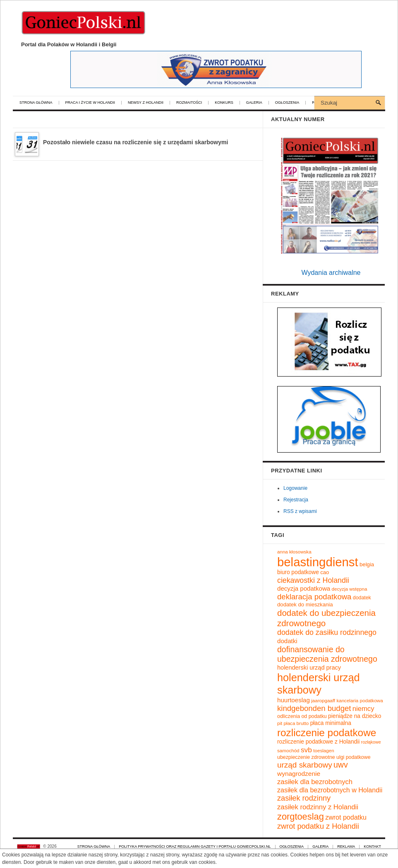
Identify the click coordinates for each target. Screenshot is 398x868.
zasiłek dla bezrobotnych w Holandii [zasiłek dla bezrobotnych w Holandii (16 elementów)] (330, 790)
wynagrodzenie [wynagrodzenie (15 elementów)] (299, 774)
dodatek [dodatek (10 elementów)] (362, 598)
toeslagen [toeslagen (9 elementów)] (324, 750)
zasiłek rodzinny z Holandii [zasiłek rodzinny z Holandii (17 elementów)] (318, 807)
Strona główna (36, 103)
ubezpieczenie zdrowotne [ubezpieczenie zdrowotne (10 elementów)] (306, 757)
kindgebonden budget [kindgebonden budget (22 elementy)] (314, 708)
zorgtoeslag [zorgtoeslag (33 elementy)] (301, 817)
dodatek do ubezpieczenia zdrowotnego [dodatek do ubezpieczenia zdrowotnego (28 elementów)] (326, 618)
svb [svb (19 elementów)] (306, 750)
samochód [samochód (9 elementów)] (288, 750)
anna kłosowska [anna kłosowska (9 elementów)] (294, 552)
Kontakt (372, 847)
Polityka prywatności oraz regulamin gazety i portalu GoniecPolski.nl (195, 847)
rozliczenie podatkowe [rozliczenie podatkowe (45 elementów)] (327, 733)
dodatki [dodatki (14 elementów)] (287, 641)
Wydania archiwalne (331, 273)
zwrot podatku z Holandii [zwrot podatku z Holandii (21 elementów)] (318, 826)
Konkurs (224, 103)
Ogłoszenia (287, 103)
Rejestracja (296, 500)
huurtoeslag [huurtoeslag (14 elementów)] (294, 700)
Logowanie (295, 488)
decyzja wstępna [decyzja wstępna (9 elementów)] (350, 589)
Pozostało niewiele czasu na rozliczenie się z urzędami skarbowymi (135, 142)
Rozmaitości (189, 103)
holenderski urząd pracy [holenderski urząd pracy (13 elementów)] (309, 668)
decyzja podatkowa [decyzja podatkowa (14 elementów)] (304, 588)
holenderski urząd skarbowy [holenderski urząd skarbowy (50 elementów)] (319, 684)
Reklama (346, 847)
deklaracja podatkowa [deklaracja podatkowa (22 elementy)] (314, 597)
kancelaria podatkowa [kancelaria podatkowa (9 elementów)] (360, 700)
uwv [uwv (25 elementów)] (341, 765)
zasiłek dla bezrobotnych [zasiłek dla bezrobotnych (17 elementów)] (315, 782)
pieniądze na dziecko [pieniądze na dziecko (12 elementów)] (355, 716)
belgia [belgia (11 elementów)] (367, 564)
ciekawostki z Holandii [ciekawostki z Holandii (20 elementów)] (313, 580)
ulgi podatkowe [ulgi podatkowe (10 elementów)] (354, 757)
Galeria (254, 103)
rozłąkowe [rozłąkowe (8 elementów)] (371, 742)
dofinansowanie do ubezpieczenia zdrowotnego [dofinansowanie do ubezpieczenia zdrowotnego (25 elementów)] (327, 654)
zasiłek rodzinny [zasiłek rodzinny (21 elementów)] (304, 798)
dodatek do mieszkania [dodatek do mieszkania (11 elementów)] (305, 604)
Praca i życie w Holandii (90, 103)
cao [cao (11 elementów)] (325, 572)
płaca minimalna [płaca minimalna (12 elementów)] (331, 723)
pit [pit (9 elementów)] (280, 723)
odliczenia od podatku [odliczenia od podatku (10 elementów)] (302, 716)
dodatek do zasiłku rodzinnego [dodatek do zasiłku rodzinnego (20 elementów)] (327, 632)
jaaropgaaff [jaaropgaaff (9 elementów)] (323, 700)
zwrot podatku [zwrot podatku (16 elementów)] (346, 817)
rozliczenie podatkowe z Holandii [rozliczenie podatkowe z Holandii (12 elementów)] (318, 742)
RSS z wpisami (300, 511)
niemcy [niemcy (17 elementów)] (363, 709)
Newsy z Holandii (146, 103)
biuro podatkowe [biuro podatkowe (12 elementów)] (298, 572)
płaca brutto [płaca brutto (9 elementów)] (296, 723)
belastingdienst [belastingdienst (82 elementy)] (318, 562)
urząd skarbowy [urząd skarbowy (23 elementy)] (305, 765)
